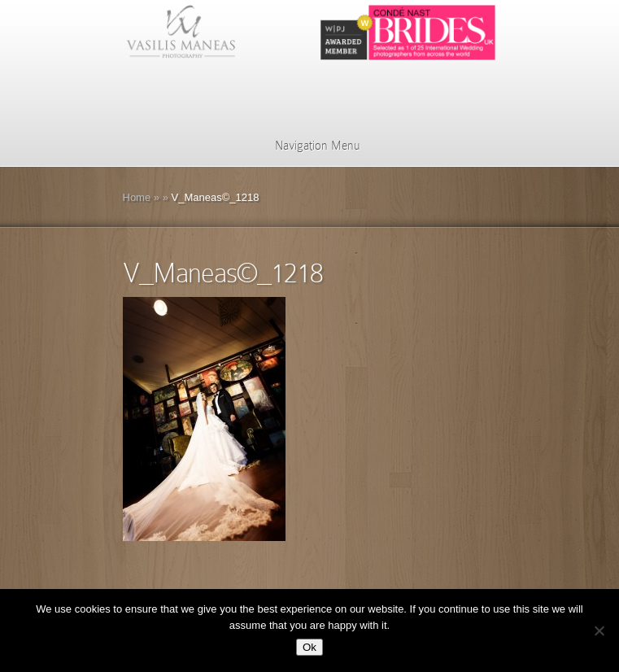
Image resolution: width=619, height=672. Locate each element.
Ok (309, 647)
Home (137, 197)
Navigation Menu (307, 146)
